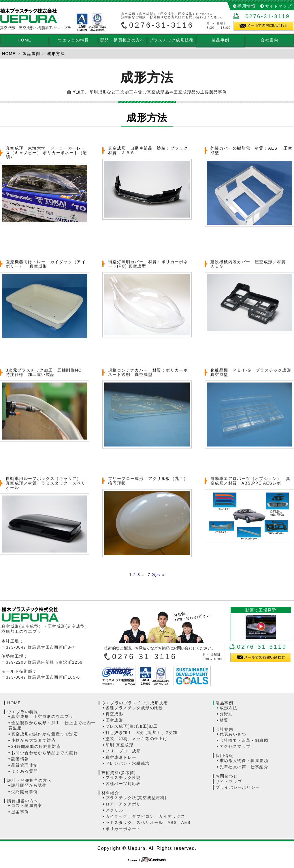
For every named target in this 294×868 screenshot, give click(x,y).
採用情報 (246, 6)
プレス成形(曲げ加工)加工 (132, 726)
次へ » (158, 575)
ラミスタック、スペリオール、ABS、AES (148, 822)
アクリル (114, 810)
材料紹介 (110, 793)
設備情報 (20, 759)
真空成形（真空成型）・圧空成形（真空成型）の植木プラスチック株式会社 (29, 16)
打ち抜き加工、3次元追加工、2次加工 (144, 733)
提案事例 (20, 812)
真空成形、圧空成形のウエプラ (42, 716)
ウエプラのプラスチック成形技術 (135, 703)
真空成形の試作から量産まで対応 (45, 734)
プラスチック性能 (123, 778)
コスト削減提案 (27, 805)
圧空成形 (114, 720)
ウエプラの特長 (73, 40)
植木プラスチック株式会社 (50, 614)
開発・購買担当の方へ (122, 40)
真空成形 (114, 714)
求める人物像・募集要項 (244, 761)
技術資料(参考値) (119, 773)
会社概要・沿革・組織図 (244, 740)
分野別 (226, 714)
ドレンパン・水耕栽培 (128, 763)
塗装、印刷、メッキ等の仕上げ (137, 739)
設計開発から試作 (29, 785)
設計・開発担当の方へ (29, 780)
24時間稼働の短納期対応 (36, 746)
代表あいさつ (233, 734)
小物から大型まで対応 (33, 740)
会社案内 (269, 40)
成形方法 (229, 708)
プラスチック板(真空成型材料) (136, 798)
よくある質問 (24, 771)
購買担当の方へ (23, 801)
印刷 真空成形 (120, 745)
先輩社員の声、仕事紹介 (244, 767)
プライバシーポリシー (238, 787)
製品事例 (220, 40)
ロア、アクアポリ (123, 804)
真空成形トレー (121, 757)
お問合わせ (227, 776)
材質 (224, 720)
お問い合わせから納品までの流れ (45, 753)
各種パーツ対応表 (123, 784)
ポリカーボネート (123, 829)
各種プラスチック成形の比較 (134, 708)
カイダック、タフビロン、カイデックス (145, 816)
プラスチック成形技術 (171, 40)
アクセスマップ (235, 746)
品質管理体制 (24, 765)
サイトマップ (278, 6)
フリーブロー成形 (123, 751)
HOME (24, 40)
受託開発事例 (24, 792)
